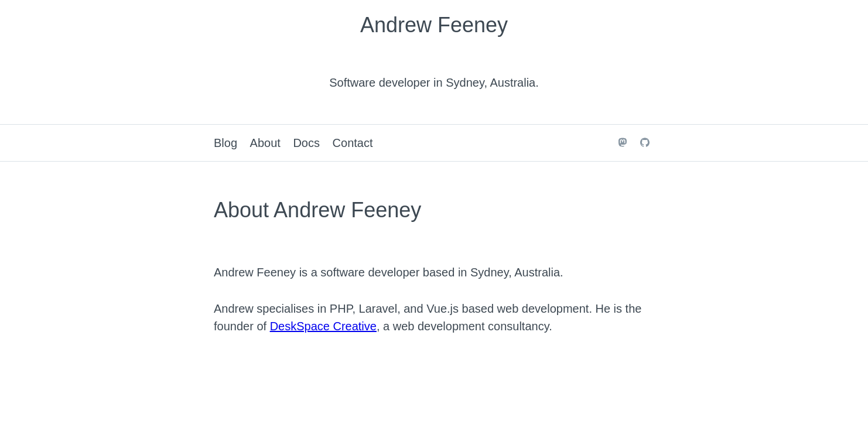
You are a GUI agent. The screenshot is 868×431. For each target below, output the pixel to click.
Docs (306, 143)
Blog (225, 143)
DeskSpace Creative (323, 326)
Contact (353, 143)
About (265, 143)
